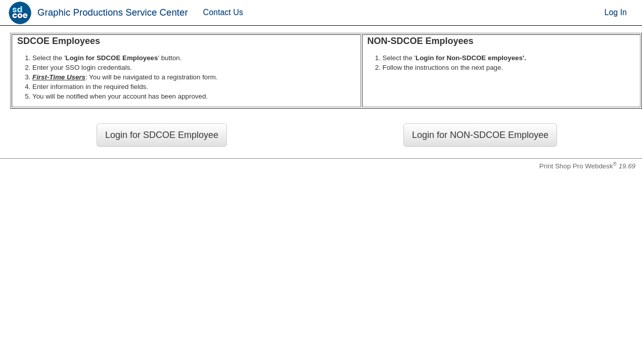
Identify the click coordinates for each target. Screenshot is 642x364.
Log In (616, 12)
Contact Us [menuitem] (223, 12)
